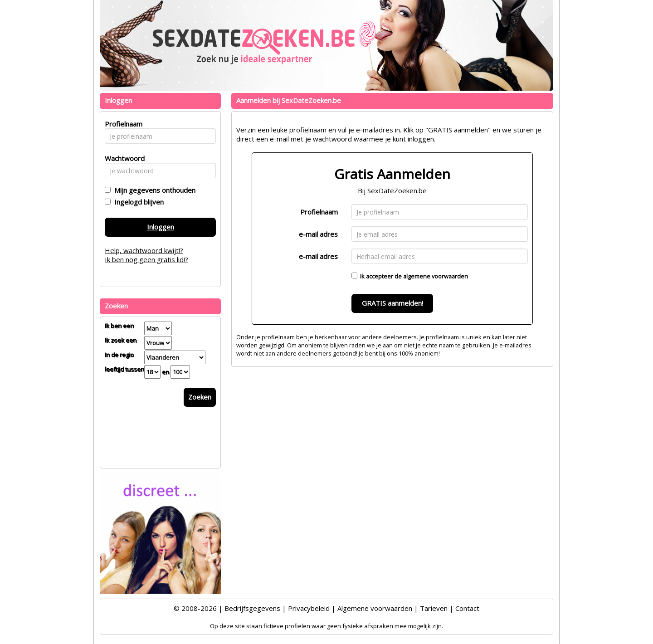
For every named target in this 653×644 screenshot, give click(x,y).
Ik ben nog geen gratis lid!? (146, 259)
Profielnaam (319, 212)
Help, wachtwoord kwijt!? (144, 250)
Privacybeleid (309, 608)
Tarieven (434, 608)
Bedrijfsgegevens (252, 608)
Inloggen (161, 227)
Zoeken (200, 397)
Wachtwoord (122, 158)
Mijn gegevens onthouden (153, 190)
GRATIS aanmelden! (392, 303)
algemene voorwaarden (436, 276)
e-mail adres (318, 234)
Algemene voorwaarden (375, 608)
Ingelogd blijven (137, 202)
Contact (467, 608)
